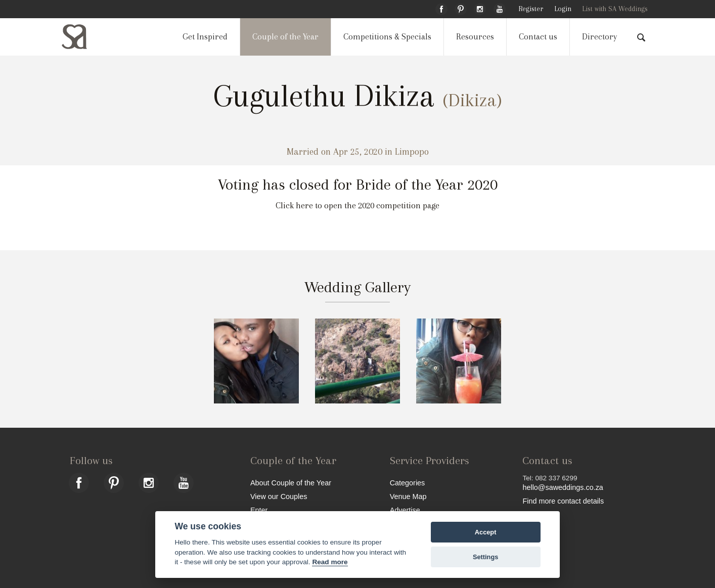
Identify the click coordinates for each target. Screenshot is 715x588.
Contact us (538, 37)
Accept (486, 532)
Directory (599, 37)
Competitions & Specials (387, 37)
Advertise (405, 510)
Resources (475, 37)
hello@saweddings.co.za (563, 487)
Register (531, 9)
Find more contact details (563, 501)
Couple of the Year (285, 37)
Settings (485, 557)
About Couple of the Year (291, 483)
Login (563, 9)
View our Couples (279, 496)
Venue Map (408, 496)
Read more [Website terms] (330, 562)
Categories (408, 483)
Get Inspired (205, 37)
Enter (259, 510)
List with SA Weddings (615, 9)
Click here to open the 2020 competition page (357, 206)
